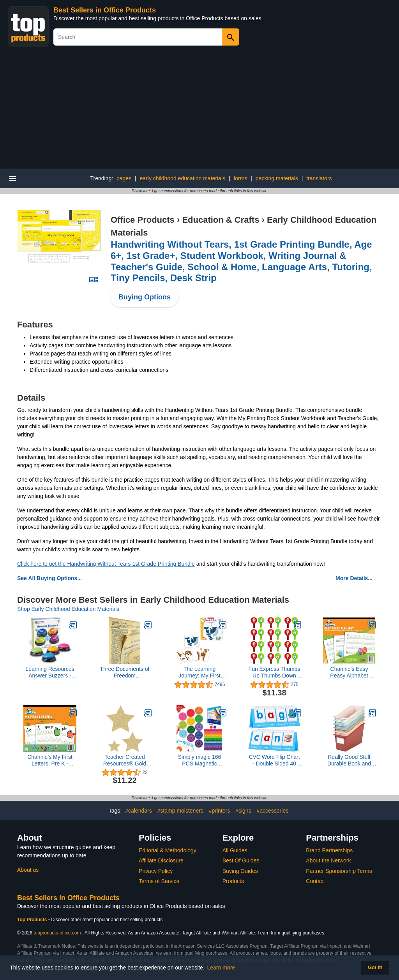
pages (124, 178)
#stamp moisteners (180, 811)
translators (319, 178)
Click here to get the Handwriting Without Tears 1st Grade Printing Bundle (106, 564)
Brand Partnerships (329, 850)
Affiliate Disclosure (161, 860)
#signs (243, 811)
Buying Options (145, 297)
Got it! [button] (375, 968)
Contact (315, 881)
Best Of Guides (241, 860)
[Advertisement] (199, 110)
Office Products (143, 220)
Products (233, 881)
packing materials (277, 178)
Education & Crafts (221, 220)
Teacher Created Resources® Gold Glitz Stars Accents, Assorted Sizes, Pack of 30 (125, 760)
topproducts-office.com (57, 933)
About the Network (328, 860)
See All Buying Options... (49, 578)
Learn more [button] (221, 968)
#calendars (139, 811)
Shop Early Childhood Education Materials (68, 609)
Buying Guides (240, 871)
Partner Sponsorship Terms (339, 871)
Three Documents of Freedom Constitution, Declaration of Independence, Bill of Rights (125, 672)
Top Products (33, 920)
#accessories (272, 811)
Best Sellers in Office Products (105, 10)
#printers (219, 811)
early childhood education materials (183, 178)
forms (240, 178)
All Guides (235, 850)
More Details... (354, 578)
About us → (31, 870)
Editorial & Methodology (168, 850)
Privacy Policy (156, 871)
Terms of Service (159, 881)
